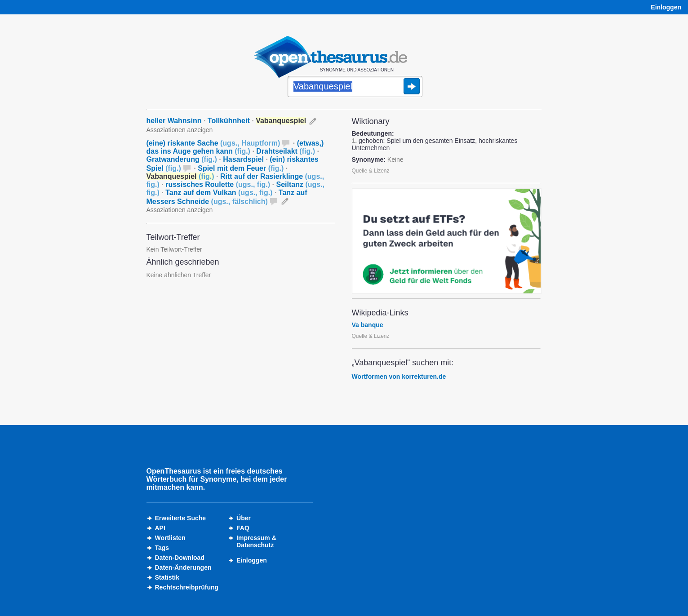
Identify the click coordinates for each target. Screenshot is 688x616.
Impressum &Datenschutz (256, 541)
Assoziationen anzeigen (180, 130)
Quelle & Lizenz (371, 171)
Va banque (368, 325)
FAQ (243, 528)
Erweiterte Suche (181, 518)
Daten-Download (180, 558)
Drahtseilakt (286, 151)
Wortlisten (170, 538)
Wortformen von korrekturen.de (399, 377)
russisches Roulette (218, 184)
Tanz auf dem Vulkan (219, 193)
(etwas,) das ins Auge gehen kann (235, 147)
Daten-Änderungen (183, 567)
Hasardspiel (243, 159)
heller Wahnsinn (174, 121)
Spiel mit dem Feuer (241, 168)
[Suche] (355, 87)
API (160, 528)
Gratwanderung (182, 159)
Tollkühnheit (229, 121)
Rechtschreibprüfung (187, 587)
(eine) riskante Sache (213, 143)
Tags (162, 548)
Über (244, 518)
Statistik (167, 577)
